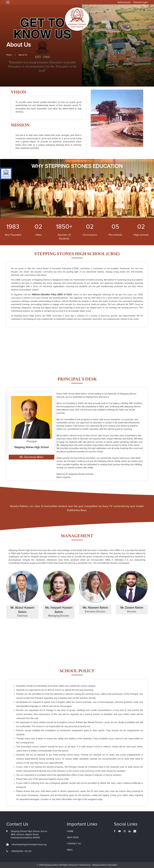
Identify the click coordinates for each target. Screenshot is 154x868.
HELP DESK (73, 837)
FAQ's (70, 850)
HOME (70, 831)
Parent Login (141, 2)
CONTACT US (74, 844)
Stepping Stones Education (105, 865)
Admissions (124, 2)
